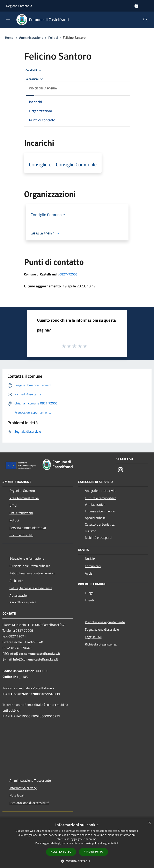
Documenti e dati (21, 535)
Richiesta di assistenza (101, 644)
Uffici (13, 505)
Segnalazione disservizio (102, 629)
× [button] (149, 823)
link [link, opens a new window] (116, 843)
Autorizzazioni (19, 595)
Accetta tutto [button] (61, 852)
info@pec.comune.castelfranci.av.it (35, 654)
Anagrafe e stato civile (101, 491)
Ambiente (16, 581)
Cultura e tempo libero (101, 498)
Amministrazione (31, 37)
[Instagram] (120, 470)
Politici (53, 37)
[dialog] (77, 843)
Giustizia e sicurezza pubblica (30, 566)
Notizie (90, 559)
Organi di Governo (22, 491)
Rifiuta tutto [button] (93, 852)
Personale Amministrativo (28, 528)
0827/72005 (68, 274)
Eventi (89, 600)
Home (9, 37)
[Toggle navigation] (8, 19)
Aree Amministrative (24, 498)
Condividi (34, 70)
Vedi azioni (35, 79)
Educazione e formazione (27, 558)
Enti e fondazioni (21, 513)
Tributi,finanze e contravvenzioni (32, 573)
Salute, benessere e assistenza (31, 588)
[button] (77, 861)
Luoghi (90, 593)
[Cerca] (145, 20)
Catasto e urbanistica (100, 524)
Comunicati (93, 566)
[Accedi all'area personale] (136, 6)
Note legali (17, 795)
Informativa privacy (23, 788)
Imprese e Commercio (100, 511)
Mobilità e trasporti (98, 538)
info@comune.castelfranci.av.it (36, 659)
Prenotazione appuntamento (105, 622)
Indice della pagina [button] (43, 88)
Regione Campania (19, 6)
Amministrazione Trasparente (30, 780)
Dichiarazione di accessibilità (29, 803)
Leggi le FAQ (94, 637)
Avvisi (89, 573)
